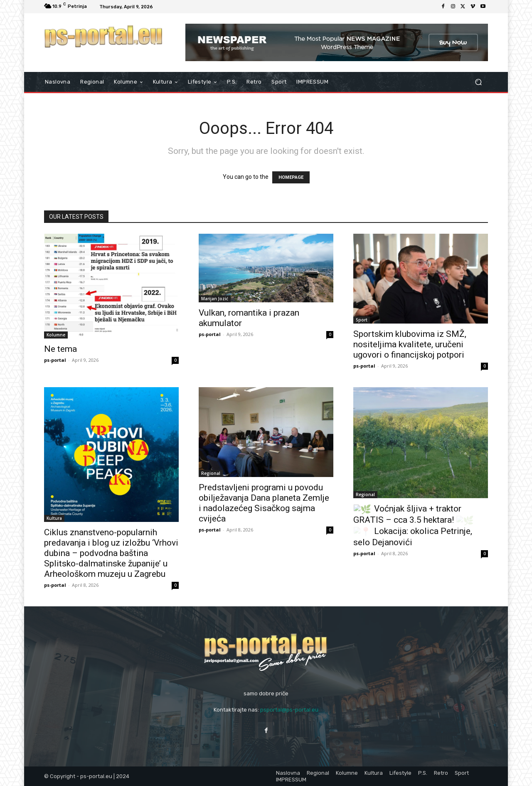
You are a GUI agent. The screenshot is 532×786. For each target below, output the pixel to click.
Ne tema (60, 349)
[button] (478, 82)
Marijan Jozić (215, 299)
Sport (362, 320)
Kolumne (56, 335)
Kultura (54, 518)
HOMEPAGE (291, 177)
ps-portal (55, 360)
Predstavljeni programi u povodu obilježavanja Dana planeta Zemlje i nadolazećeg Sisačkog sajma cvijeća (264, 503)
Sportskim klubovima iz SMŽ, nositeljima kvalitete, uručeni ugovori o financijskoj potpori (410, 344)
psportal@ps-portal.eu (289, 710)
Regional (211, 473)
